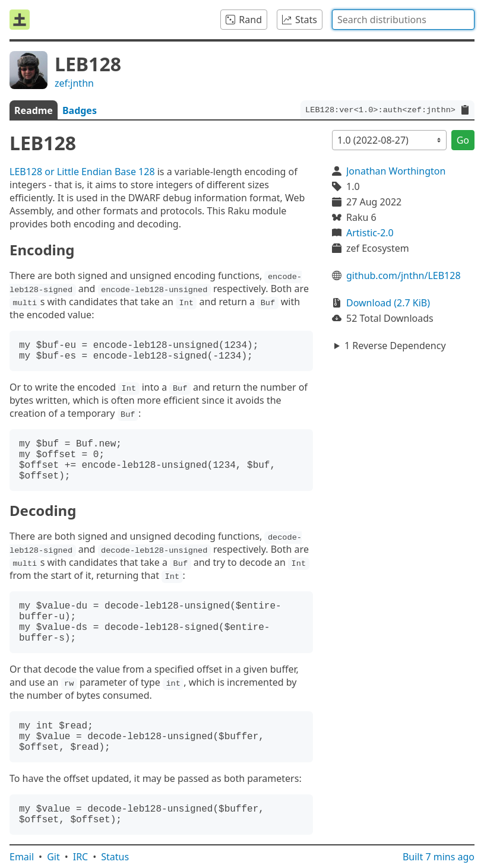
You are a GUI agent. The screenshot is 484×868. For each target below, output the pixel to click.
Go (463, 140)
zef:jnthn (74, 83)
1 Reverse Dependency (395, 346)
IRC (81, 857)
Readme (34, 110)
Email (22, 857)
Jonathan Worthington (396, 171)
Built (439, 857)
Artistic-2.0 (370, 233)
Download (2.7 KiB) (388, 303)
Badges (80, 110)
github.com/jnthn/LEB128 (404, 275)
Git (53, 857)
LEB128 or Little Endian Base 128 (82, 172)
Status (115, 857)
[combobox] (403, 20)
